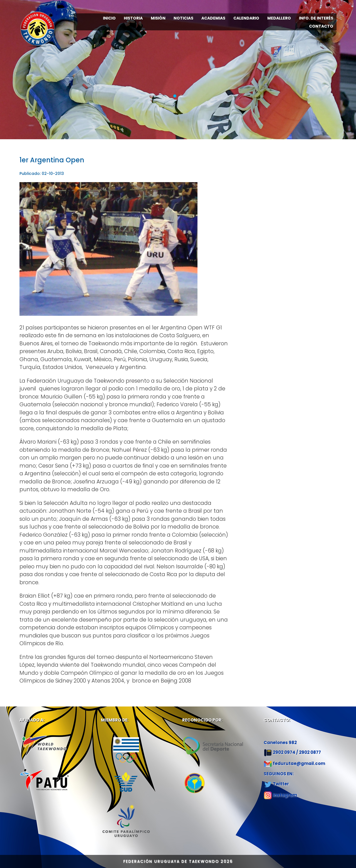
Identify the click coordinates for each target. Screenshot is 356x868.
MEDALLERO (279, 18)
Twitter (281, 784)
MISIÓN (158, 18)
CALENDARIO (246, 18)
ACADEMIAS (213, 18)
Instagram (285, 795)
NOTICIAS (183, 18)
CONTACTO (321, 26)
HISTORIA (133, 18)
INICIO (109, 18)
